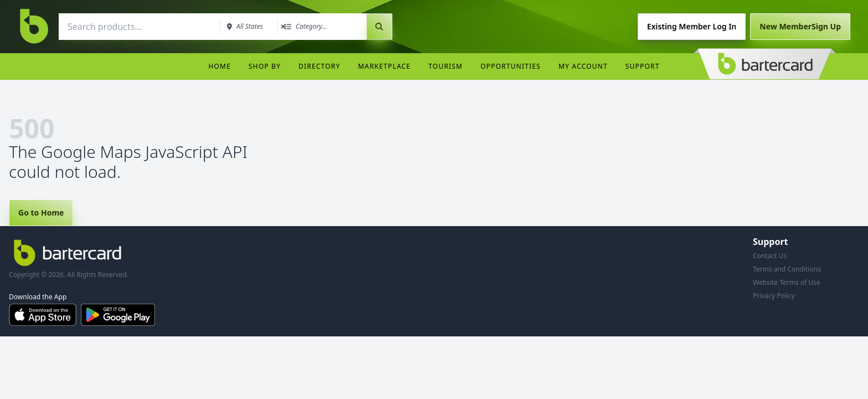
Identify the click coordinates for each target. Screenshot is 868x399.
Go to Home (41, 213)
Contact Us (770, 256)
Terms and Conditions (787, 269)
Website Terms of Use (787, 282)
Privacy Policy (774, 296)
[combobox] (138, 27)
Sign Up (800, 26)
